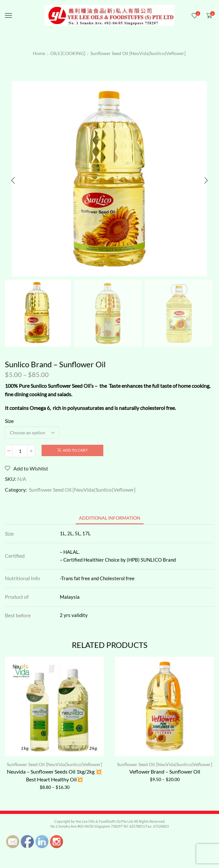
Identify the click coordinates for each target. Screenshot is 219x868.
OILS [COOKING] (68, 53)
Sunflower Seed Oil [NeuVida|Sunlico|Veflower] (138, 53)
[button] (13, 180)
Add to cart (75, 450)
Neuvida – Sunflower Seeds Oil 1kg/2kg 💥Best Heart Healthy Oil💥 (54, 775)
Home (39, 53)
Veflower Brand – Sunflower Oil (165, 771)
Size (9, 421)
